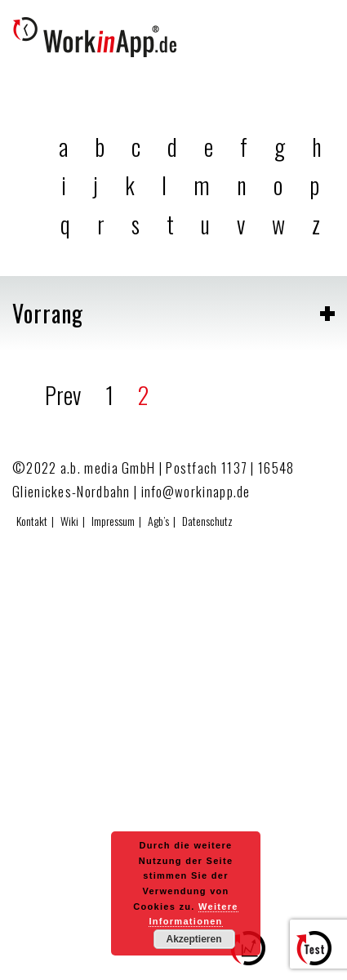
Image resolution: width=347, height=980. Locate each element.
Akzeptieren (194, 939)
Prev (63, 395)
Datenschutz (207, 521)
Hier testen (320, 955)
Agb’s (158, 521)
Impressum (113, 521)
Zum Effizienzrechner (254, 955)
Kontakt (32, 521)
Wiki (69, 521)
